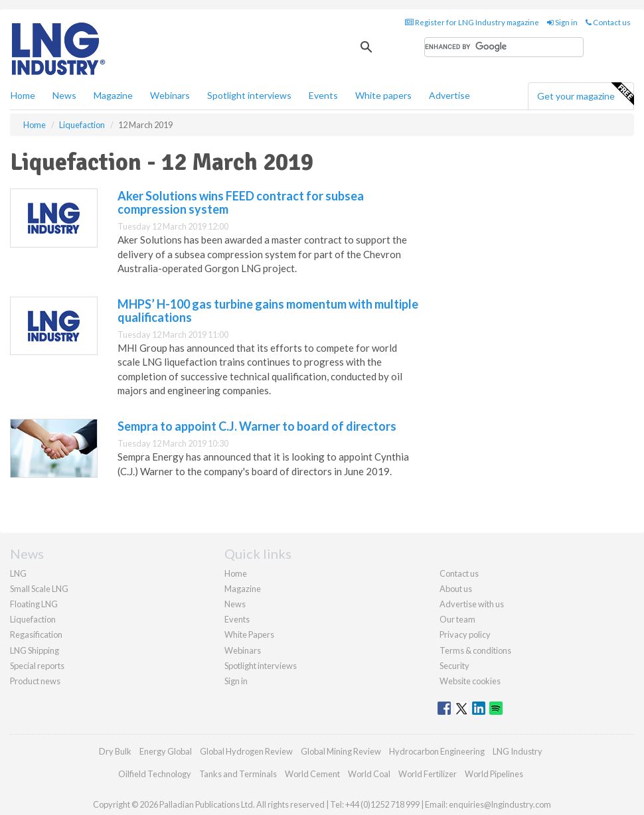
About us (456, 589)
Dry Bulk (115, 751)
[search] (504, 47)
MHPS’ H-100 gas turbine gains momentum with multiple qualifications (268, 311)
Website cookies (470, 681)
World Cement (312, 774)
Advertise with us (472, 604)
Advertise (449, 95)
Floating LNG (34, 604)
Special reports (37, 666)
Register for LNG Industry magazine (472, 22)
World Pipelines (494, 774)
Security (454, 666)
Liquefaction (33, 619)
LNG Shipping (35, 650)
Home (23, 95)
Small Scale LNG (39, 589)
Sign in (562, 22)
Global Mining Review (341, 751)
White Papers (249, 634)
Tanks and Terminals (238, 774)
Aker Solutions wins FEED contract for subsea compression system (241, 202)
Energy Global (166, 751)
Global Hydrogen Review (246, 751)
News (235, 604)
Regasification (36, 634)
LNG (18, 573)
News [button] (64, 95)
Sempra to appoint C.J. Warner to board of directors (257, 426)
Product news (35, 681)
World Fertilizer (428, 774)
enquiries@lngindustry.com (500, 804)
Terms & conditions (475, 650)
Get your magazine (585, 94)
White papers (383, 95)
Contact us (608, 22)
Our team (457, 619)
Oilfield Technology (155, 774)
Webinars (170, 95)
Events (323, 95)
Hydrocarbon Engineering (437, 751)
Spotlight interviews (249, 95)
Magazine (113, 95)
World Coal (369, 774)
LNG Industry (518, 751)
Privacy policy (465, 634)
